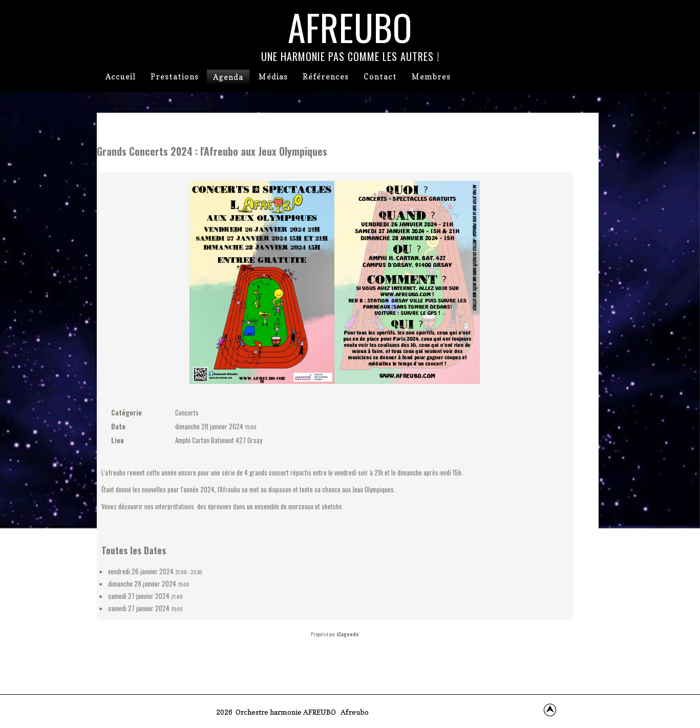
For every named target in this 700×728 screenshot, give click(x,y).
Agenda (228, 77)
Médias (273, 77)
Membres (431, 77)
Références (326, 77)
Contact (380, 77)
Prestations (175, 77)
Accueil (121, 77)
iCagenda (347, 634)
